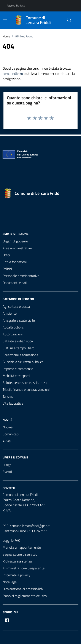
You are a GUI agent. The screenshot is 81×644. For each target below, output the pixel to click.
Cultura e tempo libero (18, 348)
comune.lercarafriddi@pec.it (30, 526)
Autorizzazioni (13, 334)
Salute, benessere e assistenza (25, 383)
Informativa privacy (16, 575)
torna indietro (13, 74)
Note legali (10, 582)
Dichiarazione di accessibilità (23, 589)
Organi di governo (15, 241)
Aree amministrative (17, 248)
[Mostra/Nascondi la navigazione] (5, 20)
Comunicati (11, 434)
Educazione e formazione (20, 355)
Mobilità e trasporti (16, 376)
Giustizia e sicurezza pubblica (23, 362)
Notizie (8, 427)
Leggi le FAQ (12, 540)
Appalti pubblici (13, 327)
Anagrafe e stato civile (19, 320)
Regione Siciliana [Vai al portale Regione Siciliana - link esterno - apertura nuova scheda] (16, 6)
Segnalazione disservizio (20, 554)
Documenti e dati (15, 283)
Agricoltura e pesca (16, 306)
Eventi (7, 472)
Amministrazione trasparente (24, 568)
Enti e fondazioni (15, 262)
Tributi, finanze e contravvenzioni (26, 389)
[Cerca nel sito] (69, 20)
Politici (7, 269)
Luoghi (7, 465)
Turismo (8, 396)
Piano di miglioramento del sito (25, 596)
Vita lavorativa (13, 403)
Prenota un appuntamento (22, 547)
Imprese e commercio (18, 369)
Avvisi (7, 441)
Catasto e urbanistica (18, 341)
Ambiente (10, 313)
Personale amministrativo (21, 276)
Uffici (6, 255)
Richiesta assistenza (17, 561)
